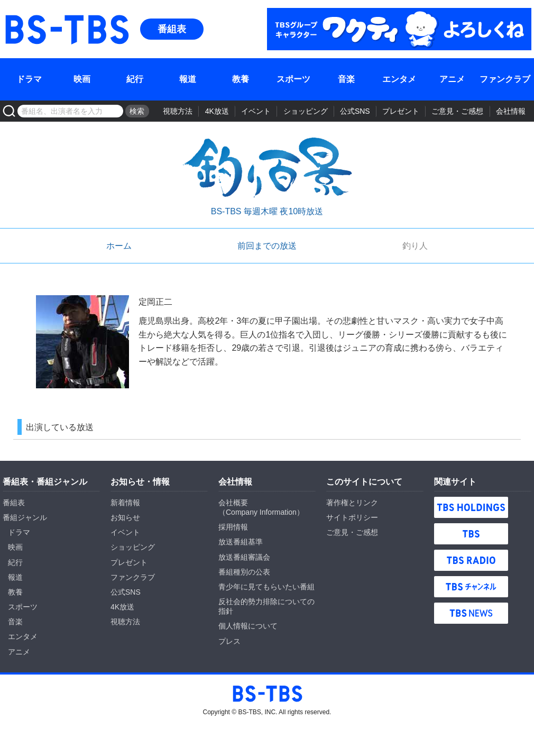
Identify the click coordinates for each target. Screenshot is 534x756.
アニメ (452, 79)
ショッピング (306, 111)
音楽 (346, 79)
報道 (188, 79)
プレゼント (401, 111)
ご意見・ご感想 (457, 111)
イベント (256, 111)
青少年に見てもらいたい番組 (266, 587)
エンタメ (399, 79)
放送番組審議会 (244, 557)
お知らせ (125, 517)
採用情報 (233, 527)
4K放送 (217, 111)
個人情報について (248, 626)
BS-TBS (66, 14)
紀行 (135, 79)
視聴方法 (178, 111)
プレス (229, 641)
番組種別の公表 (244, 572)
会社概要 (233, 503)
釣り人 (415, 246)
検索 (137, 111)
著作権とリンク (352, 503)
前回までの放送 (267, 246)
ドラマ (29, 79)
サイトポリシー (352, 517)
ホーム (119, 246)
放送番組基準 (241, 542)
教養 (241, 79)
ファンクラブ (505, 79)
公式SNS (355, 111)
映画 (82, 79)
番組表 (172, 29)
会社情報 (511, 111)
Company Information (261, 512)
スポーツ (293, 79)
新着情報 (125, 503)
